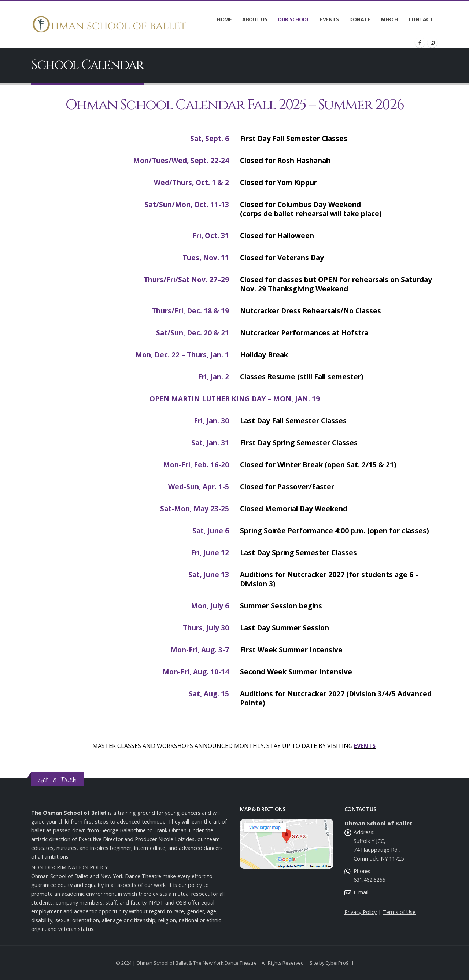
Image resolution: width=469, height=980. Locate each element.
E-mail (361, 892)
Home (224, 19)
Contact (421, 19)
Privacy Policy (361, 912)
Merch (389, 19)
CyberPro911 (339, 963)
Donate (360, 19)
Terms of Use (399, 912)
